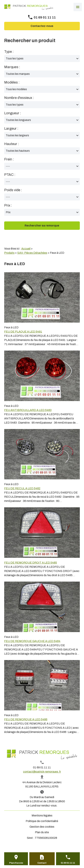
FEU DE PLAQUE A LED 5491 (23, 332)
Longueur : (13, 113)
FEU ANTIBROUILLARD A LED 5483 (28, 410)
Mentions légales (42, 815)
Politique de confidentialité (42, 821)
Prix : (8, 205)
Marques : (12, 67)
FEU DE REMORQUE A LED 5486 (26, 719)
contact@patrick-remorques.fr (42, 772)
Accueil (26, 249)
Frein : (9, 159)
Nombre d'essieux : (19, 98)
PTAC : (10, 175)
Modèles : (12, 82)
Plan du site (42, 832)
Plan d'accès (16, 863)
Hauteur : (12, 144)
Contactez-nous (42, 26)
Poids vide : (13, 190)
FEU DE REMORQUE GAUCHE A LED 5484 (32, 641)
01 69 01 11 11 (45, 17)
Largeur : (11, 128)
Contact (42, 863)
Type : (9, 52)
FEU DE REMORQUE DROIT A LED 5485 (31, 563)
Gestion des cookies (42, 827)
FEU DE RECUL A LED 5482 (22, 488)
